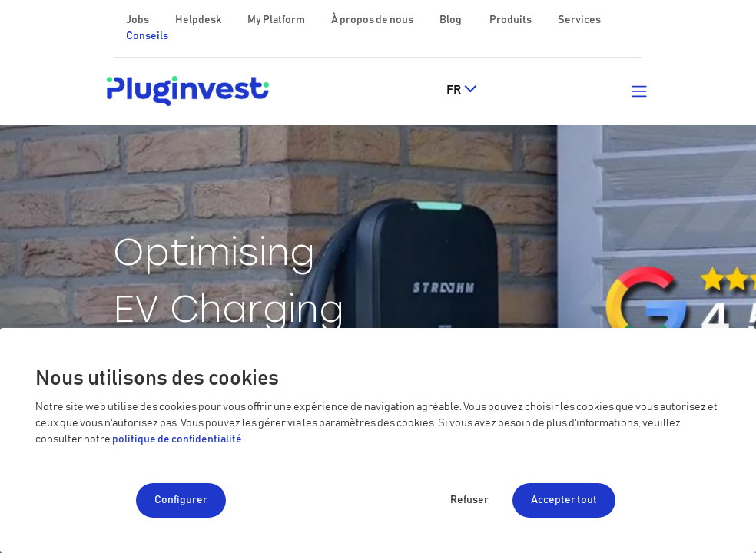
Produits (511, 20)
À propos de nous (373, 20)
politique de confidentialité (177, 439)
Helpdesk (199, 20)
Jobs (138, 20)
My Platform (276, 20)
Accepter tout (564, 500)
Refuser (469, 500)
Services (579, 20)
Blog (451, 20)
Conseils (147, 36)
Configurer (181, 500)
